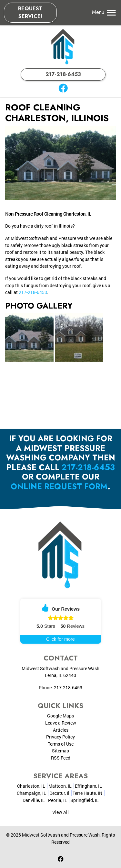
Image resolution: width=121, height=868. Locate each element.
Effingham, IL (88, 786)
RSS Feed (61, 758)
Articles (61, 730)
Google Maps (60, 716)
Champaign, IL (31, 793)
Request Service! (30, 12)
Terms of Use (61, 744)
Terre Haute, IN (87, 793)
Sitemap (60, 751)
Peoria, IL (58, 800)
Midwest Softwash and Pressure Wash (61, 835)
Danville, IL (34, 800)
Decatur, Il (59, 793)
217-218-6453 (63, 74)
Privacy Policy (60, 737)
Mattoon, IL (60, 786)
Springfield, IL (85, 800)
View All (60, 812)
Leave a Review (61, 723)
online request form (59, 486)
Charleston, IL (31, 786)
